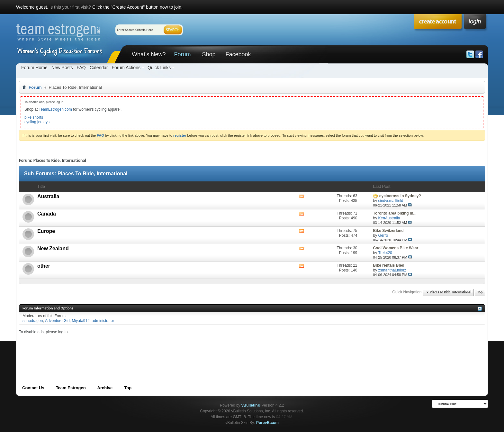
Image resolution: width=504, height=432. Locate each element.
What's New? (149, 54)
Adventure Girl (57, 321)
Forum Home (34, 68)
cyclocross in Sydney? (400, 196)
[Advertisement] (136, 349)
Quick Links (159, 68)
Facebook (238, 54)
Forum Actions (126, 68)
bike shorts (34, 117)
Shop (209, 54)
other (44, 266)
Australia (48, 196)
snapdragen (33, 321)
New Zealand (53, 248)
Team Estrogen (71, 388)
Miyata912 (81, 321)
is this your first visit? (70, 7)
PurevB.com (267, 423)
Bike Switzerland (388, 231)
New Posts (62, 68)
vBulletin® (251, 405)
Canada (47, 214)
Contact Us (33, 388)
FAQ (81, 68)
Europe (46, 231)
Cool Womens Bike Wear (396, 248)
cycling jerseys (37, 122)
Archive (105, 388)
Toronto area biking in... (395, 213)
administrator (103, 321)
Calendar (99, 68)
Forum (182, 54)
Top (480, 292)
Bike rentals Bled (388, 265)
